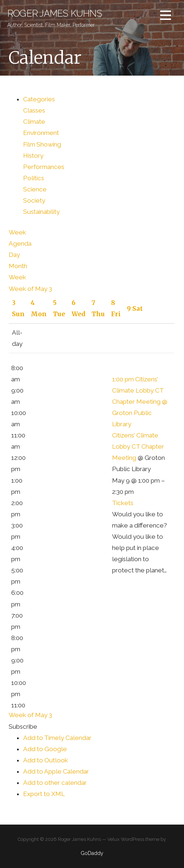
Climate (34, 122)
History (33, 156)
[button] (23, 727)
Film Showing (42, 144)
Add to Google (45, 749)
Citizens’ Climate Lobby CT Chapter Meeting (138, 446)
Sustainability (41, 212)
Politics (34, 178)
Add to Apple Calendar (56, 771)
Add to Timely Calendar (57, 738)
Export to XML (44, 794)
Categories (39, 99)
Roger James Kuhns (55, 13)
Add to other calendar (55, 783)
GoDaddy (92, 853)
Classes (34, 110)
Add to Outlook (46, 760)
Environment (41, 133)
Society (34, 200)
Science (35, 189)
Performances (44, 167)
